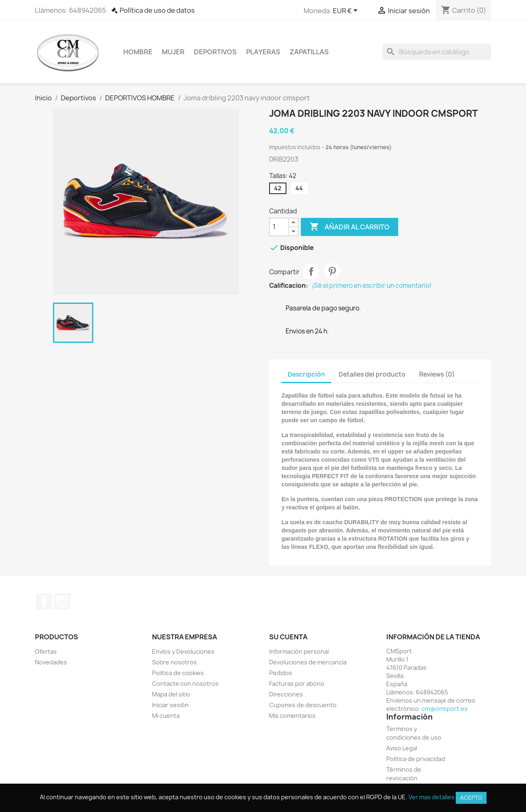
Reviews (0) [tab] (437, 374)
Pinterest (332, 271)
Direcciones (286, 694)
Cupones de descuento (303, 705)
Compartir (311, 271)
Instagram (62, 601)
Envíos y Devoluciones (183, 651)
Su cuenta (288, 637)
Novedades (51, 662)
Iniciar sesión (170, 705)
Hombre (138, 52)
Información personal (299, 651)
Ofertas (46, 651)
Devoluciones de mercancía (308, 662)
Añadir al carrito (350, 227)
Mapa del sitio (171, 694)
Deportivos (215, 52)
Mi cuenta (166, 716)
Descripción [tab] (306, 374)
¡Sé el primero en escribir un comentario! (372, 286)
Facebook (44, 601)
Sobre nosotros (174, 662)
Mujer (173, 52)
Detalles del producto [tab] (372, 374)
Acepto (471, 798)
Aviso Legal (402, 748)
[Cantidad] (279, 227)
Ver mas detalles (431, 797)
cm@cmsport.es (445, 709)
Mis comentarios (292, 716)
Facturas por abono (297, 684)
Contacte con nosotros (185, 684)
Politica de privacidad (416, 759)
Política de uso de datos (157, 10)
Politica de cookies (178, 673)
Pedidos (281, 673)
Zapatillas (309, 52)
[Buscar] (437, 52)
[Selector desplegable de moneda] (347, 11)
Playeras (263, 52)
